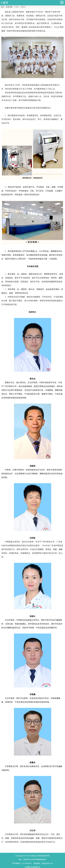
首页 (2, 7)
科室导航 (9, 7)
